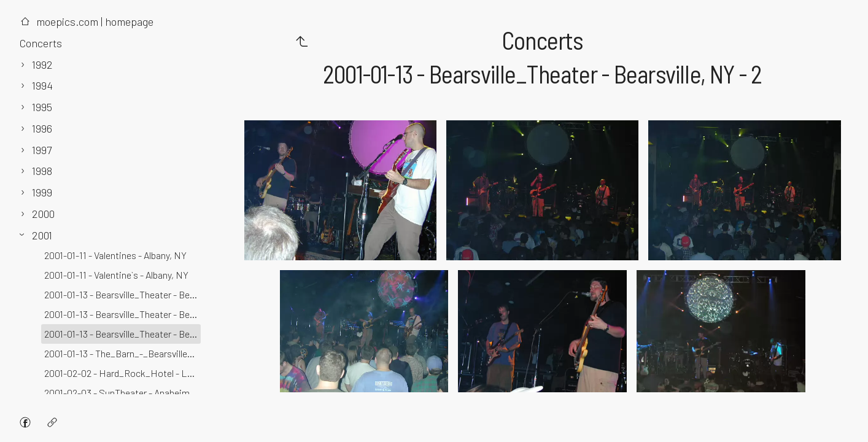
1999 (42, 192)
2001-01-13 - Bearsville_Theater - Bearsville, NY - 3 (122, 294)
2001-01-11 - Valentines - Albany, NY (115, 255)
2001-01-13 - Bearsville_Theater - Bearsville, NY (122, 314)
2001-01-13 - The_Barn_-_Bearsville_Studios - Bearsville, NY (122, 353)
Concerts (41, 43)
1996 (42, 128)
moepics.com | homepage (87, 21)
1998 (42, 171)
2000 (43, 214)
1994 (42, 85)
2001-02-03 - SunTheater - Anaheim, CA (122, 393)
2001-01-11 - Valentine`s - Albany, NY (116, 275)
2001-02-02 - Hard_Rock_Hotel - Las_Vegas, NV (122, 373)
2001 (42, 235)
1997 (42, 150)
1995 (42, 107)
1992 (42, 64)
